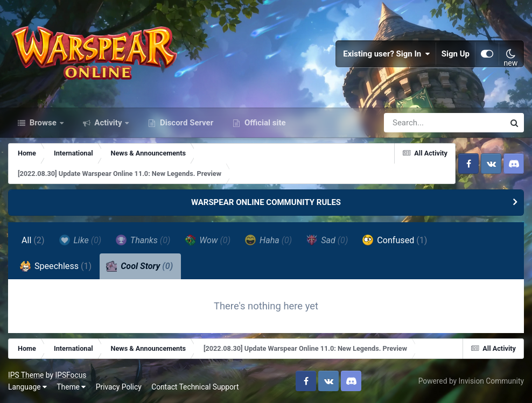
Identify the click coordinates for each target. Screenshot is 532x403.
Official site (264, 123)
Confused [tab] (395, 240)
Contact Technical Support (195, 387)
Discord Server (185, 123)
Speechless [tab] (56, 266)
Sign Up (456, 54)
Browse (43, 123)
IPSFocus (71, 375)
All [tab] (33, 240)
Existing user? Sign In (387, 54)
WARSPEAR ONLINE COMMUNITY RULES (266, 202)
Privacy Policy (119, 387)
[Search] (414, 123)
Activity (108, 123)
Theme (71, 387)
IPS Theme (26, 375)
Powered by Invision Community (471, 381)
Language (27, 387)
